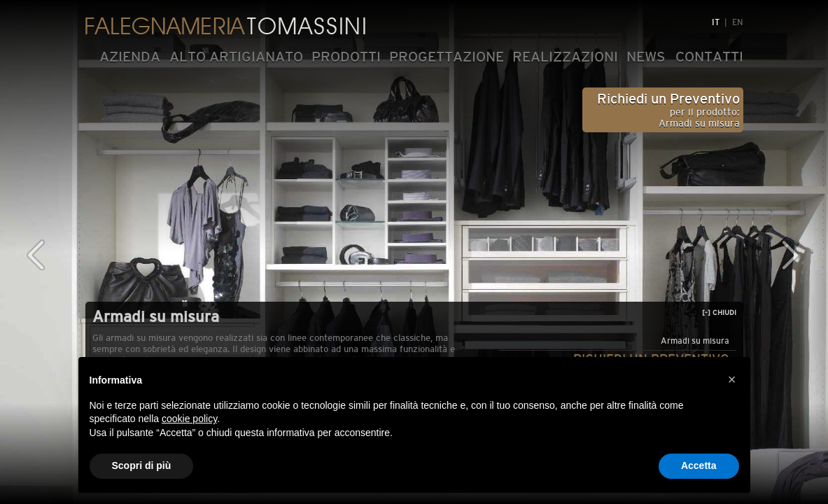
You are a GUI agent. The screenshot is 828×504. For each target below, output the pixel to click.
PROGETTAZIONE (447, 57)
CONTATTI (709, 57)
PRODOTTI (346, 57)
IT (716, 22)
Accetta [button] (699, 465)
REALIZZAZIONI (565, 57)
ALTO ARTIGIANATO (236, 57)
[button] (732, 379)
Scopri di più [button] (142, 465)
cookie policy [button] (189, 419)
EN (738, 22)
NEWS (646, 57)
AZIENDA (130, 57)
